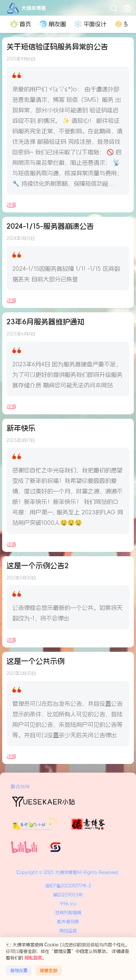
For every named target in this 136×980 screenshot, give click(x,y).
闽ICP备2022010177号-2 (68, 886)
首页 (20, 24)
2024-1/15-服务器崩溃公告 (50, 226)
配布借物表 (68, 922)
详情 (11, 205)
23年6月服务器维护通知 (46, 322)
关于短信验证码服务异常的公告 (57, 47)
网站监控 (68, 931)
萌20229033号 (68, 895)
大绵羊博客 (65, 873)
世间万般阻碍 (68, 913)
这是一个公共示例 (36, 661)
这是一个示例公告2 (38, 566)
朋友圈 (52, 24)
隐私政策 (33, 958)
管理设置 (19, 971)
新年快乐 (21, 428)
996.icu (68, 904)
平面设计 (90, 24)
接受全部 (49, 971)
